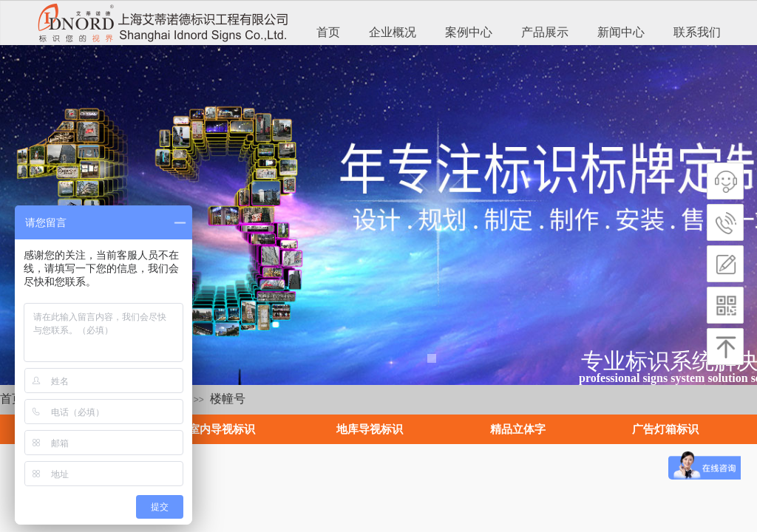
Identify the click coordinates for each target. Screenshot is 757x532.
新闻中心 (621, 32)
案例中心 (469, 32)
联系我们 (697, 32)
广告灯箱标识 (665, 429)
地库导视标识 (370, 429)
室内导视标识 (222, 429)
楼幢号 (228, 399)
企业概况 (393, 32)
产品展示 (545, 32)
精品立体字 (518, 429)
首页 (328, 32)
